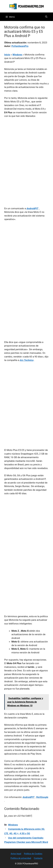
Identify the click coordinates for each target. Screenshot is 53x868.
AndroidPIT (29, 797)
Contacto (38, 858)
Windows (17, 55)
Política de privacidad (21, 858)
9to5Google (42, 797)
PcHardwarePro (20, 46)
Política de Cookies (33, 854)
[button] (46, 17)
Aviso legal (16, 854)
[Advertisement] (26, 148)
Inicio (7, 55)
